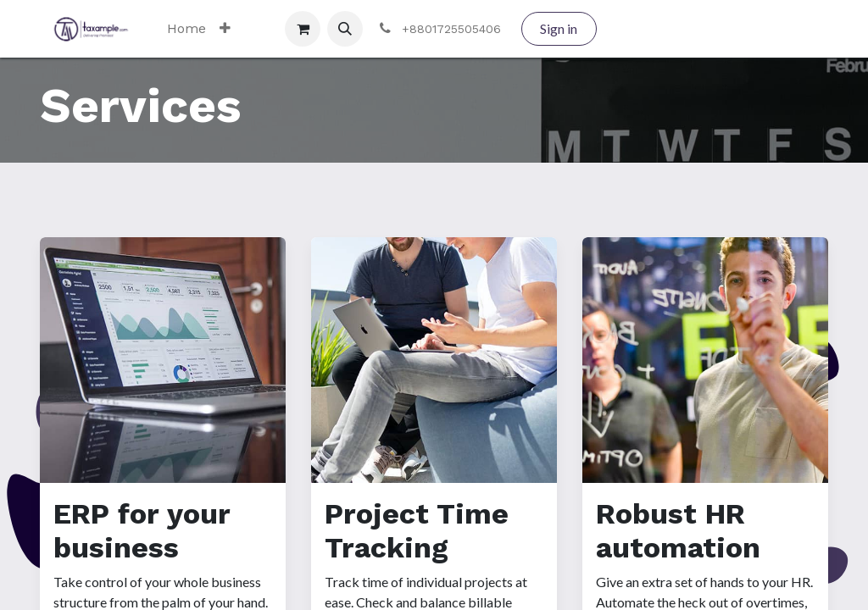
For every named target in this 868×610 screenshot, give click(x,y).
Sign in (559, 28)
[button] (345, 29)
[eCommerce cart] (303, 29)
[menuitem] (186, 29)
